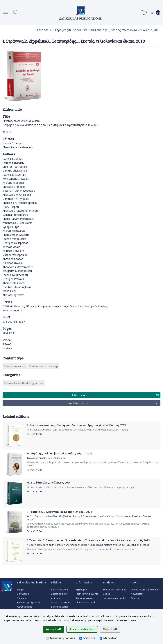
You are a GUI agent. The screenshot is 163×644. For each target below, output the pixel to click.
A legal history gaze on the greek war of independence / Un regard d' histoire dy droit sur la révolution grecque (88, 545)
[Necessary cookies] (48, 638)
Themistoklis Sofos (14, 283)
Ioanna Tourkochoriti (15, 275)
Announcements (85, 598)
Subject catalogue (61, 602)
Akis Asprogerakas (14, 295)
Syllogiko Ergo (11, 227)
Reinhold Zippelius (13, 163)
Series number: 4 (12, 310)
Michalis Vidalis (11, 247)
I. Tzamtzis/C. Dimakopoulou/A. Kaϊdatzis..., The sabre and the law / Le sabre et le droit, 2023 (88, 540)
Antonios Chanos (13, 259)
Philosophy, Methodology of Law (24, 383)
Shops (20, 590)
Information (84, 582)
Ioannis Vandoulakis (14, 239)
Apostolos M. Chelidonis (17, 195)
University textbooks (114, 598)
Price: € (34, 434)
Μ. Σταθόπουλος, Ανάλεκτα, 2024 (49, 482)
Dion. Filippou (11, 207)
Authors (56, 598)
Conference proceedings (44, 366)
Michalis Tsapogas (14, 183)
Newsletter (137, 594)
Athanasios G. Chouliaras (17, 223)
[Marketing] (101, 638)
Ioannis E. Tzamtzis (14, 175)
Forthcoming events (87, 594)
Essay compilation (15, 366)
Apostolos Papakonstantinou (20, 211)
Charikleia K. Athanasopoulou (20, 203)
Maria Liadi (9, 291)
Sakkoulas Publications (32, 582)
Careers (22, 598)
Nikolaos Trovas (12, 263)
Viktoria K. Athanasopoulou (19, 191)
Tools (134, 582)
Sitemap (136, 598)
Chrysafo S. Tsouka (14, 187)
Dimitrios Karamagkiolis (17, 287)
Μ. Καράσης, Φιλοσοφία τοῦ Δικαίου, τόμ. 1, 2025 (59, 453)
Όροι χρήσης (25, 607)
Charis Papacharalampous (18, 147)
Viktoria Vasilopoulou (15, 255)
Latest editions (59, 594)
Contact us (23, 594)
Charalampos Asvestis (16, 235)
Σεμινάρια (81, 590)
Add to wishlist (114, 403)
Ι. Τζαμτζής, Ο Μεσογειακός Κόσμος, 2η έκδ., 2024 (59, 512)
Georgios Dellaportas (15, 243)
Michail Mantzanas (14, 231)
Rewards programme (29, 602)
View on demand (85, 602)
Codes (106, 594)
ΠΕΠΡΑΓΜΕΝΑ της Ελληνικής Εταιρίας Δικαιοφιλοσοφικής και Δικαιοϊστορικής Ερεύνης (55, 306)
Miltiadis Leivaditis (14, 251)
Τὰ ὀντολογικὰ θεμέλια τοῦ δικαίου (46, 458)
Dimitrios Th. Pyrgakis (16, 199)
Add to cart (115, 395)
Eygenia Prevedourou (15, 215)
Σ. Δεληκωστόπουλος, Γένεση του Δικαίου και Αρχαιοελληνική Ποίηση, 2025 (76, 425)
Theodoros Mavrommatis (18, 267)
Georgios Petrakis (13, 279)
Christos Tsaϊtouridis (15, 167)
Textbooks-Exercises (114, 590)
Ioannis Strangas (13, 143)
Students (109, 582)
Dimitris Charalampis (15, 171)
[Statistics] (81, 638)
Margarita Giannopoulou (17, 271)
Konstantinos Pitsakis (16, 179)
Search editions (60, 590)
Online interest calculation (145, 590)
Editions (43, 30)
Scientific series (60, 607)
